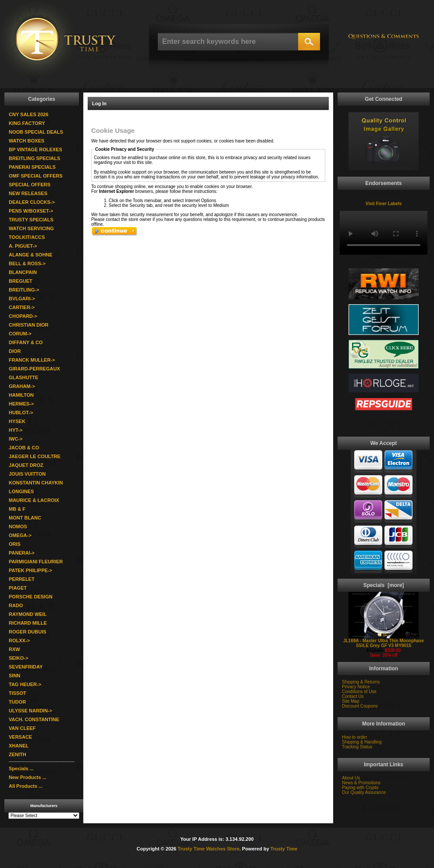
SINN (14, 676)
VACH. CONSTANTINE (34, 719)
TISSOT (18, 693)
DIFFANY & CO (26, 342)
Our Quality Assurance (364, 792)
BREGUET (21, 281)
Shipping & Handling (362, 742)
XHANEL (19, 746)
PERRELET (22, 579)
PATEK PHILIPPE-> (30, 570)
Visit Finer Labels (384, 204)
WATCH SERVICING (31, 228)
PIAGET (18, 588)
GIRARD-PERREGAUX (34, 369)
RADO (16, 605)
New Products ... (28, 777)
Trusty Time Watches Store (208, 849)
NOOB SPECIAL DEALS (36, 132)
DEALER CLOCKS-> (32, 202)
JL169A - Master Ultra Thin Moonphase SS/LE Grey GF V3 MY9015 (384, 641)
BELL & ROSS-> (27, 263)
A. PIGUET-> (23, 246)
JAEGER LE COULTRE (35, 456)
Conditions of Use (359, 692)
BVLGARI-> (22, 299)
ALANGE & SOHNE (31, 255)
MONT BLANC (25, 518)
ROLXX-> (19, 640)
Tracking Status (357, 747)
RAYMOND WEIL (28, 614)
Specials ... (21, 768)
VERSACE (20, 737)
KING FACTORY (27, 123)
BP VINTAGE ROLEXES (36, 149)
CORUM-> (20, 334)
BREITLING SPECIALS (34, 158)
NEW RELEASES (28, 193)
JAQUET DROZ (26, 465)
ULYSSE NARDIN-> (30, 711)
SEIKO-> (18, 658)
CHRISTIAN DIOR (28, 325)
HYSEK (17, 421)
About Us (351, 778)
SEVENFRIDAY (26, 667)
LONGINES (21, 491)
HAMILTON (21, 395)
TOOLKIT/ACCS (27, 237)
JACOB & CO (24, 448)
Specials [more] (384, 585)
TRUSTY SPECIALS (31, 220)
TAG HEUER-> (25, 684)
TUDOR (17, 702)
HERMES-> (21, 404)
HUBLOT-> (21, 413)
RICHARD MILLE (28, 623)
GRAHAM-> (22, 386)
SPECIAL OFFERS (30, 185)
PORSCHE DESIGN (31, 597)
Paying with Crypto (360, 788)
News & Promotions (361, 783)
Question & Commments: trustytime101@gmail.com (384, 41)
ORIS (15, 544)
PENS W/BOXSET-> (31, 211)
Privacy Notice (356, 687)
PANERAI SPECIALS (32, 167)
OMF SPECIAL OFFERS (36, 176)
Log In (99, 103)
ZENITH (18, 754)
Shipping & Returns (361, 682)
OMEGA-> (20, 535)
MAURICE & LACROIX (34, 500)
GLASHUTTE (23, 377)
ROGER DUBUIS (28, 632)
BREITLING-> (24, 290)
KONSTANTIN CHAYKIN (36, 483)
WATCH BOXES (27, 141)
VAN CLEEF (22, 728)
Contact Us (353, 696)
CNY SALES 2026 (28, 114)
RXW (14, 649)
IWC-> (16, 439)
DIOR (15, 351)
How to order (354, 737)
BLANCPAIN (23, 272)
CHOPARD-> (23, 316)
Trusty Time (284, 849)
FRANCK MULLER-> (32, 360)
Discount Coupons (360, 706)
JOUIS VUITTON (27, 474)
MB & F (17, 509)
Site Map (350, 701)
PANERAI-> (22, 553)
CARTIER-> (22, 307)
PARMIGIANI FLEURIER (36, 562)
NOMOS (18, 526)
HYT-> (16, 430)
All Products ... (26, 786)
